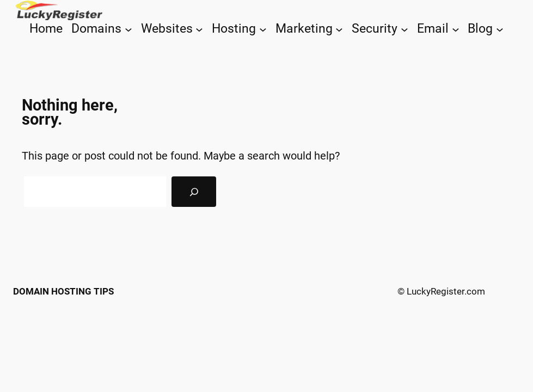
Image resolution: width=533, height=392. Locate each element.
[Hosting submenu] (263, 29)
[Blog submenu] (500, 29)
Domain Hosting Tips (63, 291)
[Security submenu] (405, 29)
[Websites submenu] (199, 29)
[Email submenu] (456, 29)
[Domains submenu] (128, 29)
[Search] (194, 192)
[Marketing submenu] (339, 29)
